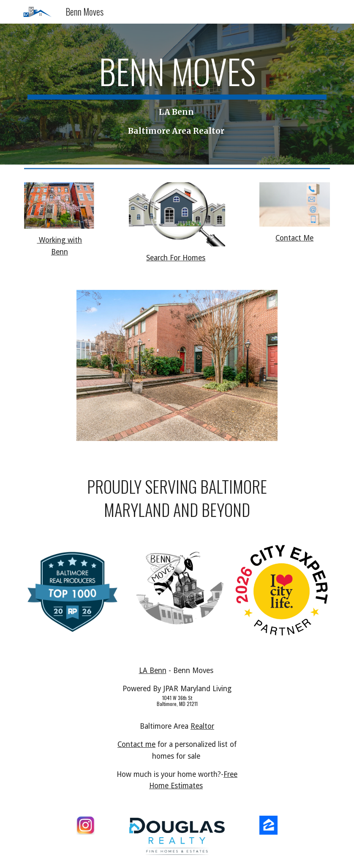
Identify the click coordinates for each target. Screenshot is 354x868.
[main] (177, 94)
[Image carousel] (177, 370)
